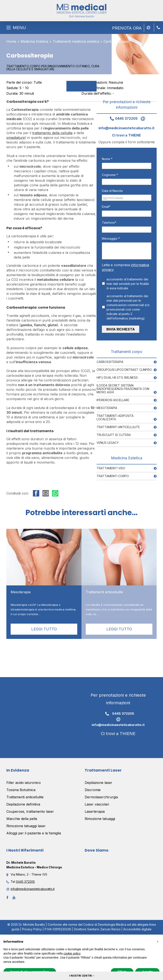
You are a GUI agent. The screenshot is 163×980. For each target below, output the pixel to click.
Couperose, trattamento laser (30, 811)
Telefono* (109, 223)
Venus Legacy (108, 442)
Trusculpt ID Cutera (114, 435)
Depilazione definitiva (23, 804)
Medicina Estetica (34, 41)
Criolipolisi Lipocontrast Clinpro (124, 369)
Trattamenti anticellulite (118, 427)
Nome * (107, 159)
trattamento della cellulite (52, 133)
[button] (157, 941)
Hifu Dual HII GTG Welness (117, 377)
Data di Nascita (112, 191)
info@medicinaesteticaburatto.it (118, 722)
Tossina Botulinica (21, 790)
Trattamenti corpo (113, 476)
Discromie (93, 790)
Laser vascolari (97, 804)
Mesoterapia (107, 408)
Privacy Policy (32, 929)
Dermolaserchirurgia (101, 797)
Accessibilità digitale (137, 929)
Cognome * (110, 175)
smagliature (16, 138)
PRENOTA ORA (127, 28)
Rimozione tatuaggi (100, 819)
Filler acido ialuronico (24, 783)
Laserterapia (95, 811)
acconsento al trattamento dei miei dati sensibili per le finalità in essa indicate (128, 284)
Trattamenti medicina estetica (76, 41)
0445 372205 (122, 118)
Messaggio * (111, 238)
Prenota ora (81, 86)
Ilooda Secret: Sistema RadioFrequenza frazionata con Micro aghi (123, 389)
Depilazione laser (98, 783)
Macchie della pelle (22, 819)
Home (11, 41)
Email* (106, 207)
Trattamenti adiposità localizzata (115, 417)
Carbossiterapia (110, 362)
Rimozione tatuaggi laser (26, 826)
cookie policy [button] (72, 953)
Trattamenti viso (111, 468)
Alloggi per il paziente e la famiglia (34, 833)
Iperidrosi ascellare (113, 400)
